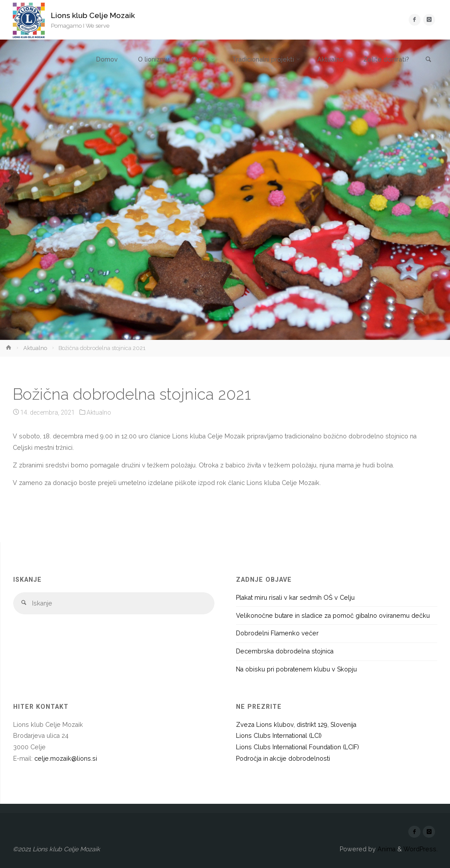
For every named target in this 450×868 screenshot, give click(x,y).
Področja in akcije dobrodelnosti (283, 759)
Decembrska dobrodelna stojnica (285, 651)
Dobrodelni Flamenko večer (277, 633)
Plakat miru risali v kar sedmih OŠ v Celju (295, 598)
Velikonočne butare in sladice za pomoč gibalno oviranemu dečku (333, 616)
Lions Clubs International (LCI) (279, 736)
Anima (386, 849)
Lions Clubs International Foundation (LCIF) (298, 747)
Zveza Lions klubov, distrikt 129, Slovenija (296, 725)
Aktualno (35, 348)
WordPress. (421, 849)
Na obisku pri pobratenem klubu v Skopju (296, 669)
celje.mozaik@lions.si (66, 759)
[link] (428, 60)
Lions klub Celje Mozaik (93, 15)
